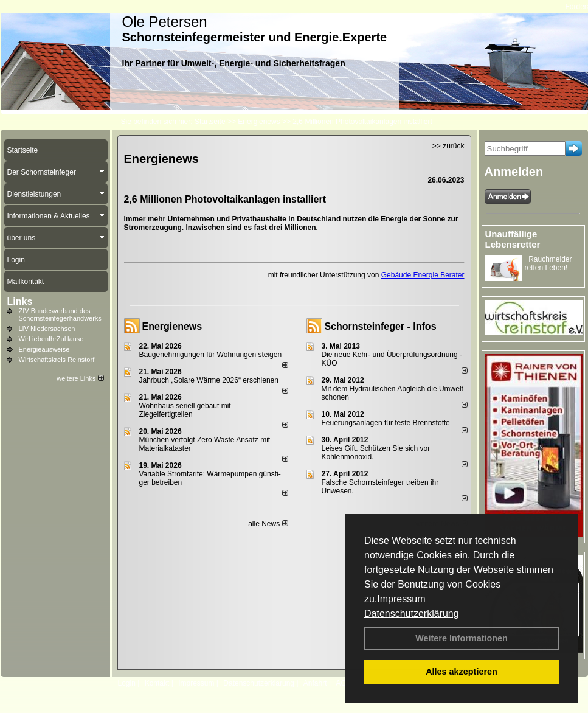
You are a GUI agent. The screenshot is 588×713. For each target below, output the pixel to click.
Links (20, 301)
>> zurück (448, 146)
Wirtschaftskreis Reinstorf (57, 360)
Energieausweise (44, 349)
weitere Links (80, 378)
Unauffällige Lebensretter (513, 239)
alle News (268, 524)
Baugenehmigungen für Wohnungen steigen (211, 355)
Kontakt (157, 683)
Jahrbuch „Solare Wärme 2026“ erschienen (209, 380)
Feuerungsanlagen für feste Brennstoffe (386, 423)
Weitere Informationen (462, 638)
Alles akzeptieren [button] (462, 672)
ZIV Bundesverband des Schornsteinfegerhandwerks (60, 315)
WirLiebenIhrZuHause (51, 339)
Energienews (172, 326)
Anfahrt (315, 683)
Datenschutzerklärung (412, 614)
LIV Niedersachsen (47, 329)
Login (127, 683)
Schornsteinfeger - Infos (381, 326)
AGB (343, 683)
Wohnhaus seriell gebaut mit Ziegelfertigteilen (185, 410)
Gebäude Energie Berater (423, 275)
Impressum (401, 599)
